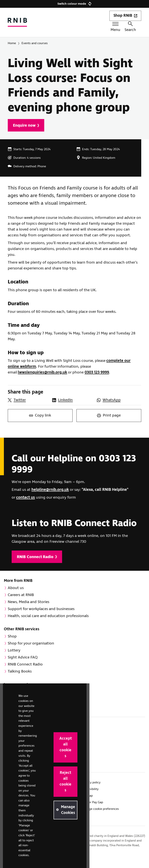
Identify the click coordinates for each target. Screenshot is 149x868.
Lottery (14, 650)
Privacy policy (91, 783)
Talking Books (20, 671)
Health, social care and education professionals (48, 616)
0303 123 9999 (97, 372)
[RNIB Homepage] (17, 22)
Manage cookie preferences (100, 809)
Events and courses (35, 43)
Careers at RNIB (21, 595)
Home (12, 43)
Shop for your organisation (31, 643)
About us (16, 588)
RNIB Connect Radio (37, 557)
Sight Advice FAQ (23, 657)
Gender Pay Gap (92, 802)
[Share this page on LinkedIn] (72, 400)
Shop (12, 636)
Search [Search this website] (130, 27)
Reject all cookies (65, 782)
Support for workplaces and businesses (41, 609)
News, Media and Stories (29, 602)
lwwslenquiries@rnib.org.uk (42, 372)
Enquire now (26, 126)
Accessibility (90, 789)
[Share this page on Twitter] (28, 400)
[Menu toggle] (115, 28)
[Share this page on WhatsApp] (117, 400)
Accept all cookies (66, 747)
